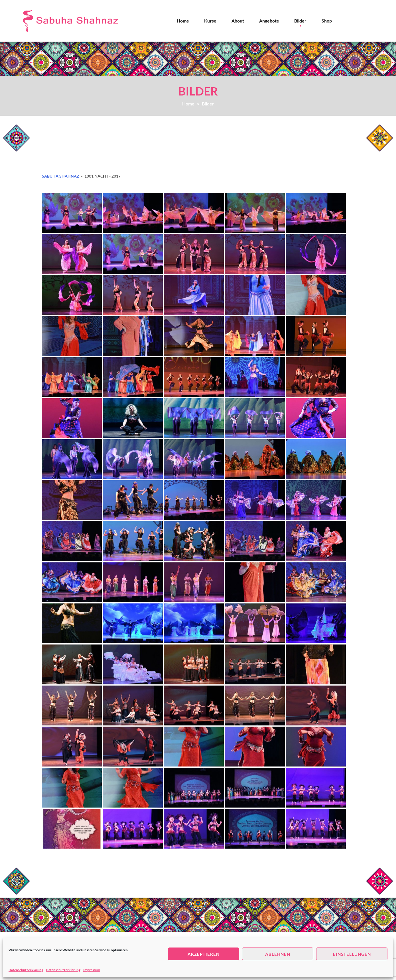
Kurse (210, 21)
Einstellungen (352, 954)
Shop (327, 21)
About (238, 21)
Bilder (300, 21)
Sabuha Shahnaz (61, 176)
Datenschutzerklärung (26, 970)
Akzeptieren (204, 954)
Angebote (269, 21)
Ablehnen (278, 954)
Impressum (92, 970)
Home (183, 21)
